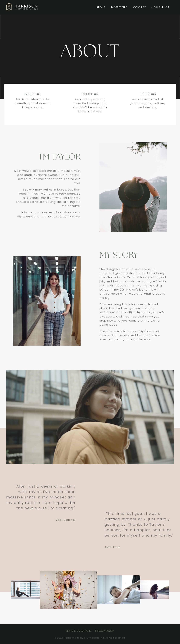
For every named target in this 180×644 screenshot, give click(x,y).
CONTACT (140, 7)
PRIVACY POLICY (105, 631)
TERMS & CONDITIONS (79, 631)
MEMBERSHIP (119, 7)
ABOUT (101, 7)
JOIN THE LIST (161, 7)
